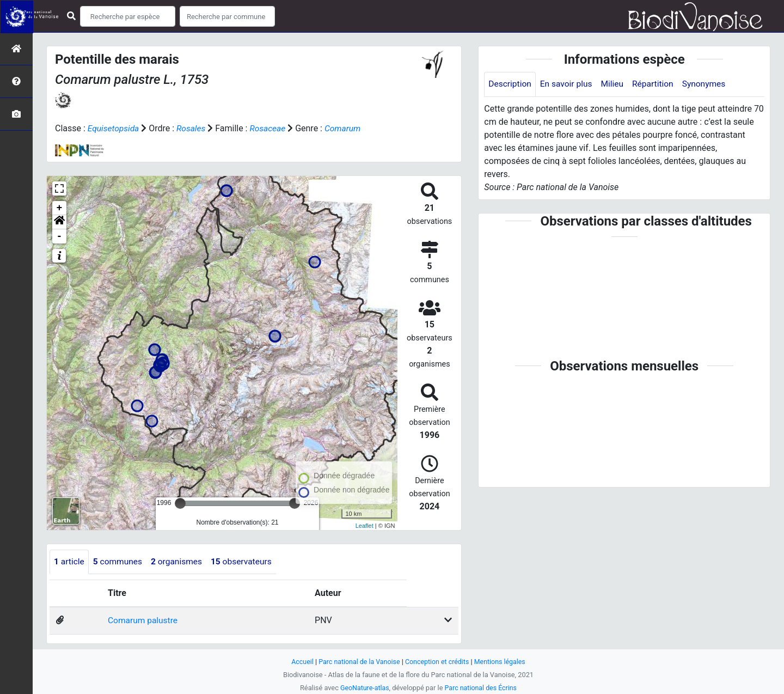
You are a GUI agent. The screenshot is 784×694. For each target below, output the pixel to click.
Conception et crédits (438, 662)
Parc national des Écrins (482, 688)
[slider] (180, 503)
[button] (59, 222)
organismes (180, 562)
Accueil (299, 662)
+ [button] (60, 208)
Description (510, 84)
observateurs (246, 562)
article (70, 562)
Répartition (657, 84)
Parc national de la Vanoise (358, 662)
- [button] (60, 236)
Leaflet (365, 525)
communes (120, 562)
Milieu (615, 84)
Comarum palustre (143, 621)
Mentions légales (502, 662)
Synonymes (709, 84)
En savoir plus (568, 84)
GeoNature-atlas (363, 688)
